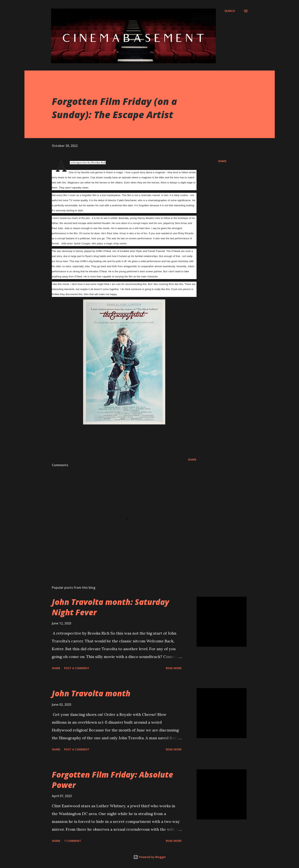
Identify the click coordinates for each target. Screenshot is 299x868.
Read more (174, 668)
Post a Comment (77, 668)
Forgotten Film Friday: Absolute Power (112, 780)
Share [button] (222, 161)
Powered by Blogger (150, 857)
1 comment (73, 841)
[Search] (230, 11)
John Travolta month (91, 693)
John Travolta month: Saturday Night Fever (110, 607)
